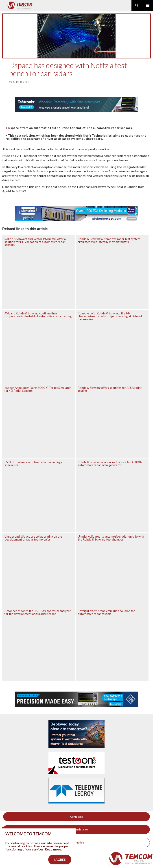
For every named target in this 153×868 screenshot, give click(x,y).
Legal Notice (76, 842)
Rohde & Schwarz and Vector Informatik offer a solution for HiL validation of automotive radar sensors (35, 242)
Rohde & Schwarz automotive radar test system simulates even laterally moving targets (109, 240)
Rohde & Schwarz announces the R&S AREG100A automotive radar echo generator (110, 464)
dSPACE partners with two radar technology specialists (33, 464)
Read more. (53, 857)
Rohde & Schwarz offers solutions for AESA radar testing (110, 389)
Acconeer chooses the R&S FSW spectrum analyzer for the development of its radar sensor (38, 612)
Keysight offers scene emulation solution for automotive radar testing (106, 612)
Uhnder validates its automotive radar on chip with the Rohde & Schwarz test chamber (111, 538)
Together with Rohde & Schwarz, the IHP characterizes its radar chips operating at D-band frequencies (110, 316)
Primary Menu (148, 5)
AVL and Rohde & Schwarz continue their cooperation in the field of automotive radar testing (38, 315)
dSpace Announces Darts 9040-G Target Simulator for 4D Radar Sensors (38, 389)
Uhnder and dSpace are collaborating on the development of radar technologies (33, 538)
